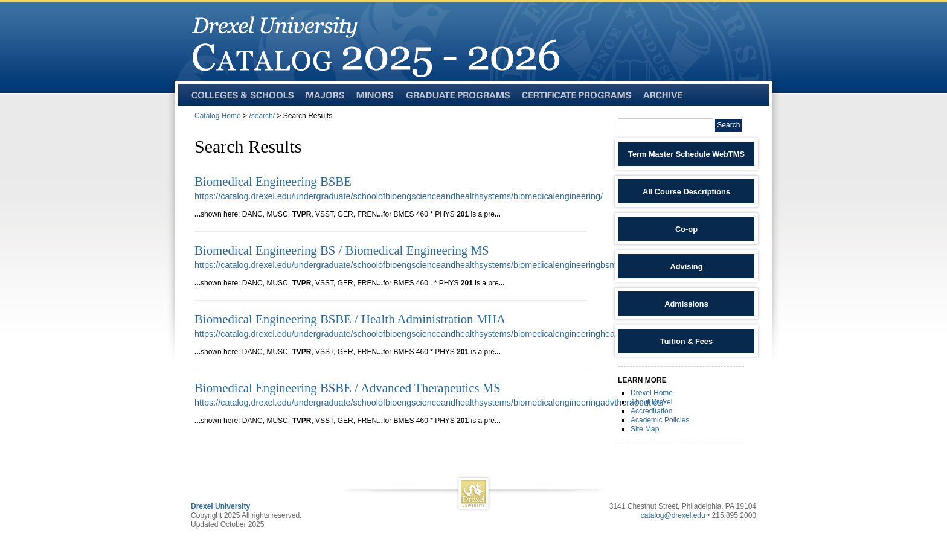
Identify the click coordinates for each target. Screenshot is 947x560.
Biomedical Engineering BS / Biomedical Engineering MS (342, 250)
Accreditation (651, 411)
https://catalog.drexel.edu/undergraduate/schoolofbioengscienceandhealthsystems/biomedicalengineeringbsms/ (409, 265)
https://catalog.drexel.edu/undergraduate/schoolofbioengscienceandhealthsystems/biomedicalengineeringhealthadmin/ (422, 334)
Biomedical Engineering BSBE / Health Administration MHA (350, 319)
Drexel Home (652, 393)
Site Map (645, 429)
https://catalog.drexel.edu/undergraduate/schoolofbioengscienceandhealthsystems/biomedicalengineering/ (399, 196)
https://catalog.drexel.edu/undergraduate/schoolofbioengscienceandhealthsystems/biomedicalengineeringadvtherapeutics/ (429, 402)
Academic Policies (660, 420)
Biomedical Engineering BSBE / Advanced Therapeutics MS (348, 388)
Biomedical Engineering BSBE (273, 181)
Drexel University (220, 506)
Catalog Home (218, 116)
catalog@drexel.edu (673, 515)
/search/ (262, 116)
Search (728, 125)
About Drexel (651, 402)
